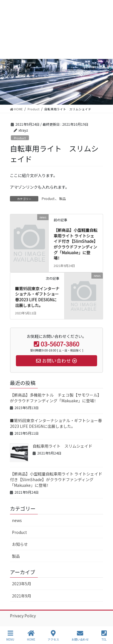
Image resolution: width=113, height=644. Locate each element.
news (17, 520)
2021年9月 (22, 596)
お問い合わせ (80, 636)
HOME (31, 636)
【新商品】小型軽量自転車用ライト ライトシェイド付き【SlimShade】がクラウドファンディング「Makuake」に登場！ (76, 244)
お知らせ (20, 544)
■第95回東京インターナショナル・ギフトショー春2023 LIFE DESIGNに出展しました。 (37, 297)
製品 (62, 198)
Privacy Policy (23, 616)
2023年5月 (22, 584)
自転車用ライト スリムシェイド (62, 446)
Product (20, 138)
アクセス (53, 636)
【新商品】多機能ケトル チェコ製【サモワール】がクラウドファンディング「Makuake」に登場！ (56, 398)
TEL (104, 636)
